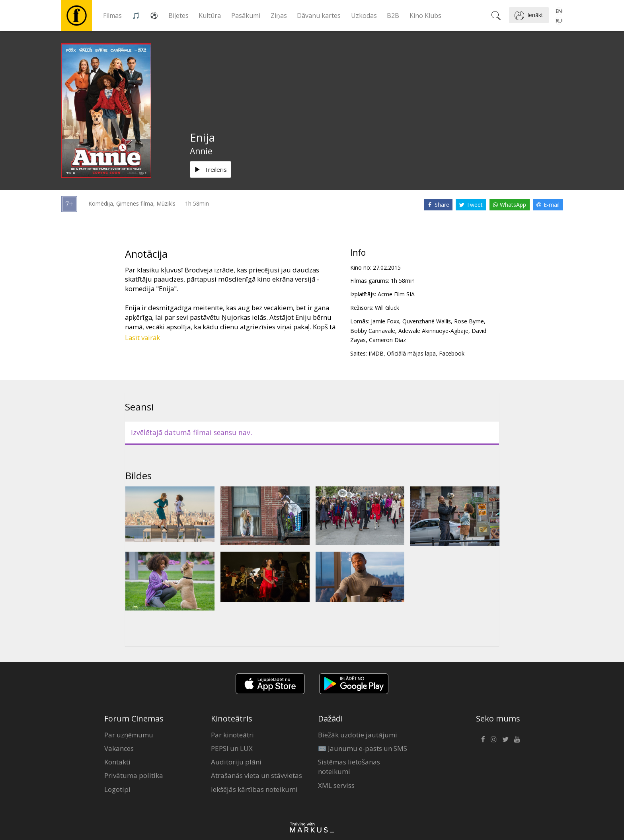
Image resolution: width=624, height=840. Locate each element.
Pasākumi (246, 16)
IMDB (376, 353)
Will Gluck (387, 308)
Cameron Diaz (387, 340)
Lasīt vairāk (142, 337)
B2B (393, 16)
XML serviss (336, 785)
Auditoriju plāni (236, 762)
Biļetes (178, 16)
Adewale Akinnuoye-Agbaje (433, 331)
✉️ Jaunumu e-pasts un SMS (363, 748)
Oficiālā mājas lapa (411, 353)
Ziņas (279, 16)
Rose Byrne (469, 321)
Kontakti (117, 762)
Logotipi (117, 789)
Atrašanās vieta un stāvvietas (256, 775)
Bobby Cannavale (373, 331)
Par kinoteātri (232, 735)
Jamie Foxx (385, 321)
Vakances (119, 748)
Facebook (452, 353)
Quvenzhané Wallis (427, 321)
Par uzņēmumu (129, 735)
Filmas (112, 16)
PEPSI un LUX (232, 748)
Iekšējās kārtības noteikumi (254, 789)
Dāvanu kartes (319, 16)
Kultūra (210, 16)
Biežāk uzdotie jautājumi (358, 735)
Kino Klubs (425, 16)
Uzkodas (364, 16)
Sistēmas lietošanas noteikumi (349, 767)
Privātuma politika (134, 775)
